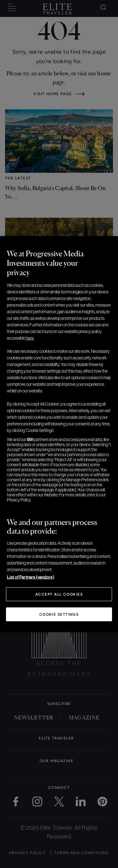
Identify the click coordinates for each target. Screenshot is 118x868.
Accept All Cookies (59, 594)
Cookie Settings (59, 614)
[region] (59, 434)
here (30, 338)
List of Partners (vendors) (31, 577)
